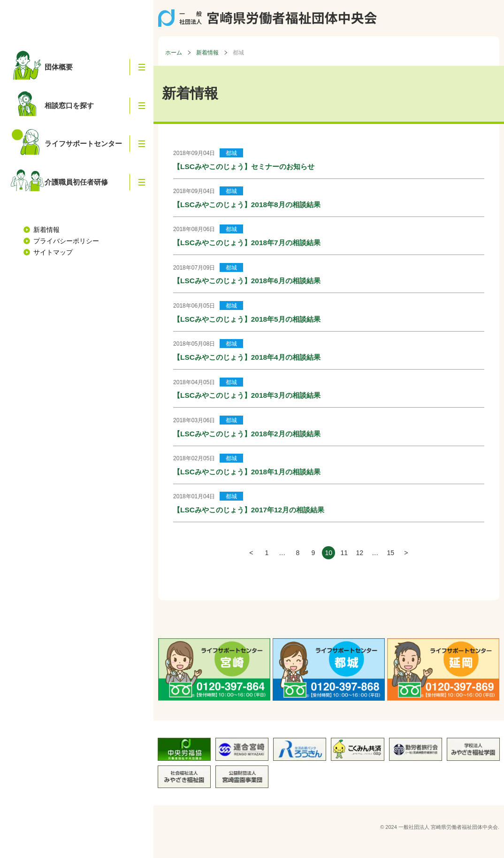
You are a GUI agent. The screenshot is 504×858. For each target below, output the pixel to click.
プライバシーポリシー (66, 236)
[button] (142, 66)
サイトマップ (53, 247)
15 (390, 553)
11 (344, 553)
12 (359, 553)
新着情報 (46, 225)
